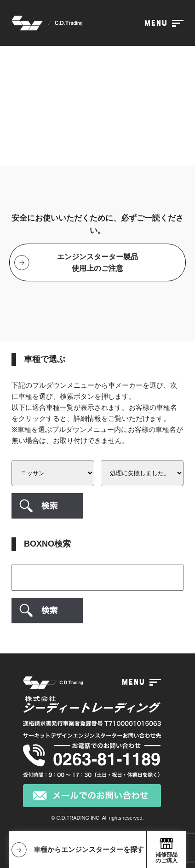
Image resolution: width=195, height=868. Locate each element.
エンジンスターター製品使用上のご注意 (97, 263)
